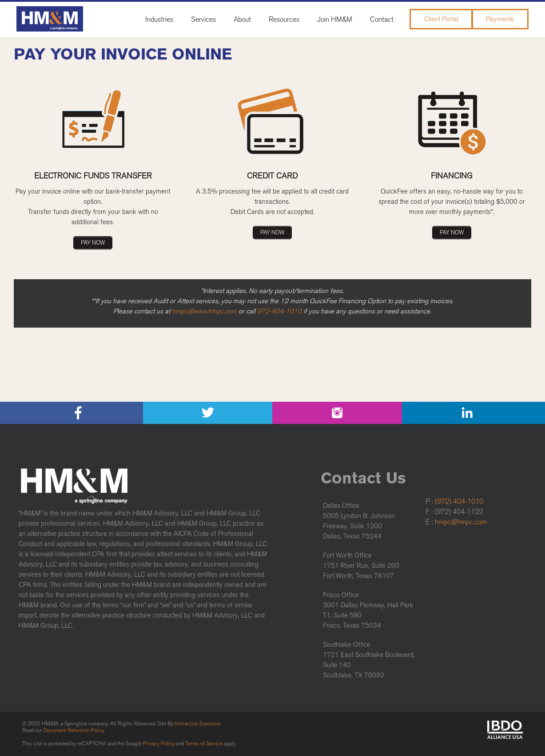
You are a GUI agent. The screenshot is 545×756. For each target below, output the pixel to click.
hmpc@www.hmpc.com (204, 311)
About (242, 19)
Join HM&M (335, 19)
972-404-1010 (279, 311)
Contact (382, 19)
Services (203, 19)
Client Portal (441, 19)
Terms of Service (204, 744)
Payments (500, 19)
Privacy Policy (159, 744)
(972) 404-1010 (459, 501)
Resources (284, 19)
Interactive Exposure (197, 724)
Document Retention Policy (74, 730)
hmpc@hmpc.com (461, 522)
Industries (159, 19)
